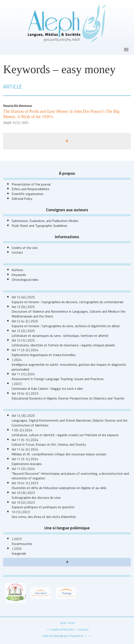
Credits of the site (25, 248)
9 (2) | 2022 (20, 123)
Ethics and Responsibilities (30, 189)
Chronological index (25, 280)
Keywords (19, 275)
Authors (17, 270)
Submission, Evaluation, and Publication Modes (45, 221)
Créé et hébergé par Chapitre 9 (62, 636)
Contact (17, 252)
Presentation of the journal (31, 184)
